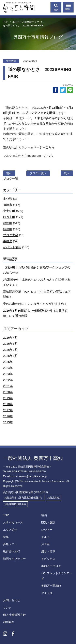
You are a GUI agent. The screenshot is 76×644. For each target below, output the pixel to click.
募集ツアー (10, 544)
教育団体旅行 (12, 551)
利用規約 (9, 622)
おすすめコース (13, 522)
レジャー (47, 530)
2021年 (8, 386)
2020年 (8, 392)
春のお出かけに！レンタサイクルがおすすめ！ (35, 304)
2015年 (8, 422)
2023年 (8, 374)
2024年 (8, 368)
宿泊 (44, 515)
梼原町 (8, 229)
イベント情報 (12, 247)
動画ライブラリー (14, 559)
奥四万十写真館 (51, 586)
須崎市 (8, 205)
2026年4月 (10, 338)
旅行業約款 (54, 498)
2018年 (8, 404)
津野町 (8, 223)
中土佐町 (9, 211)
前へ (9, 173)
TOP (6, 515)
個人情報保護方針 (14, 615)
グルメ (45, 537)
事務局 (8, 241)
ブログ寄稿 (11, 235)
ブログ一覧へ (38, 173)
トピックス (48, 559)
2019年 (8, 398)
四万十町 (9, 217)
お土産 (45, 544)
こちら (50, 147)
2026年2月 (10, 350)
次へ (67, 173)
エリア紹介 (10, 530)
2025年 (8, 362)
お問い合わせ (12, 600)
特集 (6, 537)
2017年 (8, 410)
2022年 (8, 380)
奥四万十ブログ (51, 566)
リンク (7, 607)
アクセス (47, 593)
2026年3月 (10, 344)
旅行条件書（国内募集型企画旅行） (24, 498)
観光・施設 (48, 522)
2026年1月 (10, 356)
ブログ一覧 (11, 179)
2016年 (8, 416)
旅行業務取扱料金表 (15, 504)
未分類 (8, 199)
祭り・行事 (48, 551)
